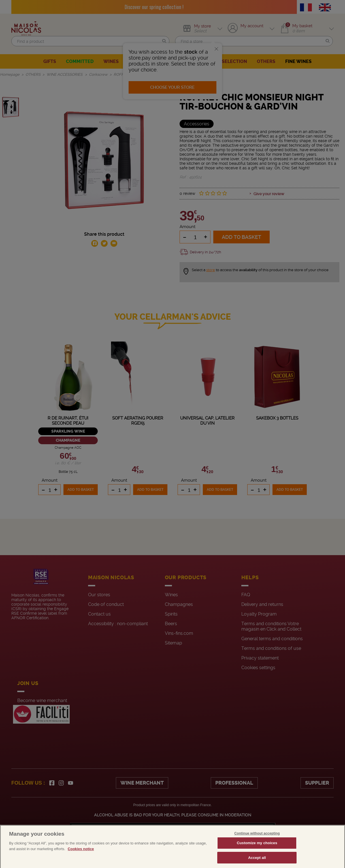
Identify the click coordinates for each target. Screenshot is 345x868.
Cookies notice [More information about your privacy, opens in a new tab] (81, 860)
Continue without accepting (257, 845)
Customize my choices (257, 854)
